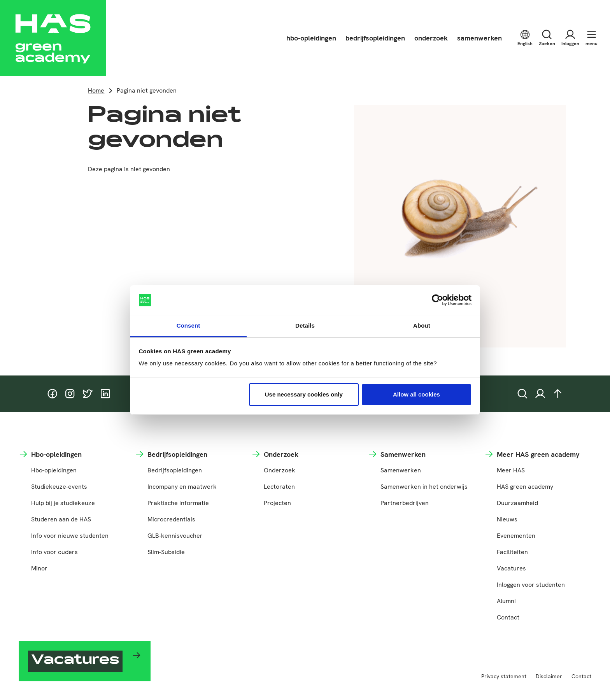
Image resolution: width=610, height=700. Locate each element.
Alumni (506, 601)
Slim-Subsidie (166, 552)
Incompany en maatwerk (182, 487)
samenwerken (479, 38)
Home (96, 90)
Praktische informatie (178, 503)
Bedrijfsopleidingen (175, 470)
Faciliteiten (512, 552)
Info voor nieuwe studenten (70, 536)
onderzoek (431, 38)
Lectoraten (279, 487)
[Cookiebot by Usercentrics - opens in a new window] (437, 300)
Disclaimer (549, 676)
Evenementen (516, 536)
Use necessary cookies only (304, 394)
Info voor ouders (54, 552)
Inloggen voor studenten (531, 585)
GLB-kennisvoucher (175, 536)
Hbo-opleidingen (54, 470)
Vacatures (511, 568)
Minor (39, 568)
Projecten (277, 503)
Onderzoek (280, 470)
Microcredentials (171, 519)
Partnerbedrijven (405, 503)
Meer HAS (511, 470)
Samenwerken (401, 470)
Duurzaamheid (517, 503)
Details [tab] (305, 325)
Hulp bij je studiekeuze (63, 503)
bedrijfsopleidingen (375, 38)
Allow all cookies (416, 394)
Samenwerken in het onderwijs (424, 487)
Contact (508, 617)
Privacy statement (504, 676)
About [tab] (422, 325)
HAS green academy (525, 487)
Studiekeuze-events (59, 487)
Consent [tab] (188, 325)
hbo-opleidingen (311, 38)
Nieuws (507, 519)
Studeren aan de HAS (61, 519)
